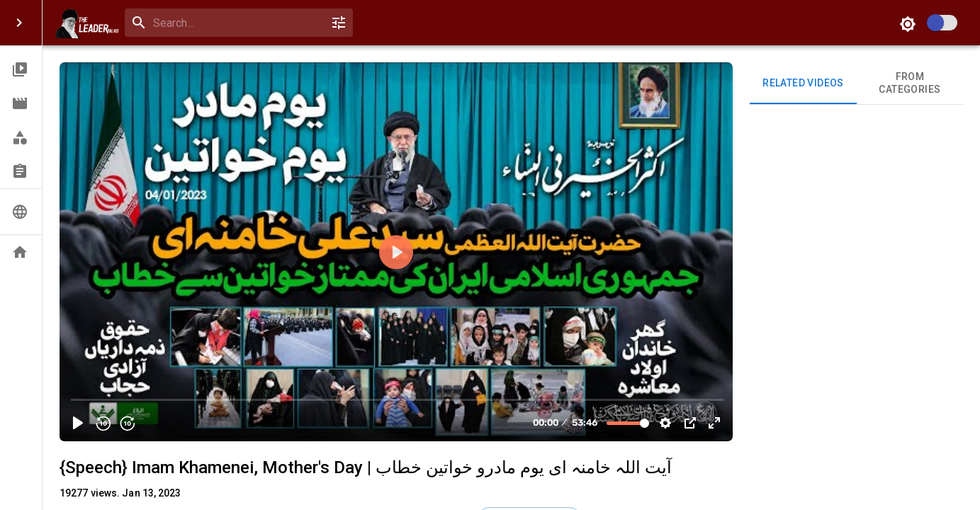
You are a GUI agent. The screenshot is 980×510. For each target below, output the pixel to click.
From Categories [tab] (910, 83)
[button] (21, 69)
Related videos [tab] (803, 83)
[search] (236, 23)
